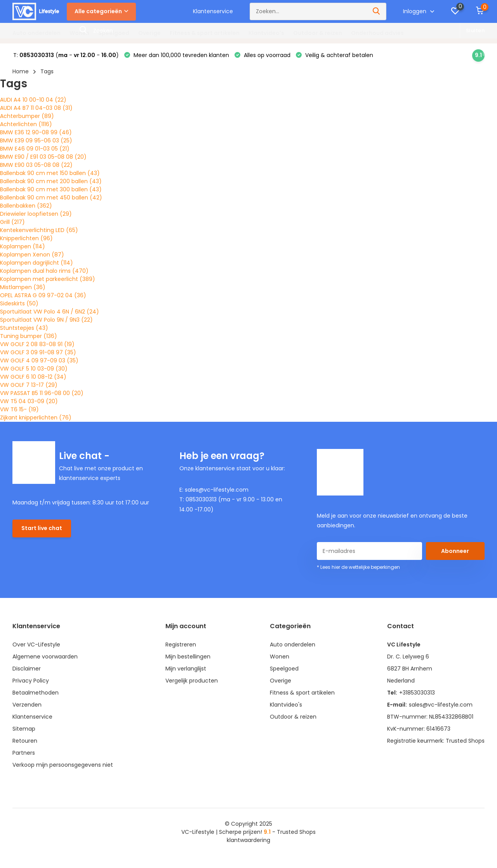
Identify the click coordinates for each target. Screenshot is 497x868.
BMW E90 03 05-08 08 (36, 165)
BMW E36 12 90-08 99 (36, 132)
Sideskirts (19, 303)
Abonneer (455, 551)
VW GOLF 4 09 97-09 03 (39, 360)
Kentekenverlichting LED (39, 230)
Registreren (181, 645)
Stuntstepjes (24, 328)
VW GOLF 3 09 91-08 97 (38, 352)
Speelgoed (114, 33)
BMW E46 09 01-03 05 (35, 149)
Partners (24, 753)
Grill (12, 222)
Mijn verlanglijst (186, 669)
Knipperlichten (26, 238)
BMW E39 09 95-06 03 (36, 140)
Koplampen (23, 246)
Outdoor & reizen (318, 33)
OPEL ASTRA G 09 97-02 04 (43, 295)
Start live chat (42, 528)
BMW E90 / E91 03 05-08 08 (43, 157)
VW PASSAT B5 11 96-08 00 (42, 393)
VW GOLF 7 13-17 (29, 385)
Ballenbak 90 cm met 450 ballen (51, 198)
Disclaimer (27, 669)
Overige (149, 33)
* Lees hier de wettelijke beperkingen (358, 567)
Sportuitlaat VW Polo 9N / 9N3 (46, 320)
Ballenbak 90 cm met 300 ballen (51, 189)
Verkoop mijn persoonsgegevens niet (63, 765)
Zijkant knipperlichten (36, 418)
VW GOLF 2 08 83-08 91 (37, 344)
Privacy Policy (31, 681)
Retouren (25, 741)
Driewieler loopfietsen (36, 214)
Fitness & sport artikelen (205, 33)
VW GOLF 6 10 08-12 (33, 377)
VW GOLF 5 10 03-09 (34, 369)
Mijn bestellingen (188, 657)
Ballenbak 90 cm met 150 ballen (50, 173)
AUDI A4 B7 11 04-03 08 (36, 108)
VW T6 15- (19, 409)
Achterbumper (27, 116)
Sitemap (24, 729)
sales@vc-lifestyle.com (441, 705)
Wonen (79, 33)
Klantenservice (213, 11)
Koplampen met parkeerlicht (48, 279)
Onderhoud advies (377, 33)
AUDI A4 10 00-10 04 (33, 100)
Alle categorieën (101, 11)
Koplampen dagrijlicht (36, 263)
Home (21, 71)
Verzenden (27, 705)
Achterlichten (26, 124)
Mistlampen (23, 287)
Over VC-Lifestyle (36, 645)
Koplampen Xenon (32, 255)
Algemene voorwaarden (45, 657)
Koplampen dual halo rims (44, 271)
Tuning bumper (29, 336)
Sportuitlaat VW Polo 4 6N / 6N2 (50, 312)
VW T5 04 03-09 (29, 401)
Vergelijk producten (192, 681)
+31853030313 (417, 693)
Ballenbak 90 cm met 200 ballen (51, 181)
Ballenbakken (26, 206)
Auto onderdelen (36, 33)
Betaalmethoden (36, 693)
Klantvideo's (266, 33)
